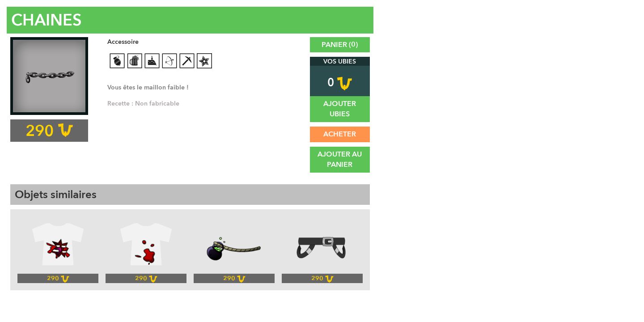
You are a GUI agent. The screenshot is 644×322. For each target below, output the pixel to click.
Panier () (340, 44)
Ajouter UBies (340, 109)
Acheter (340, 134)
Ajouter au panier (340, 159)
